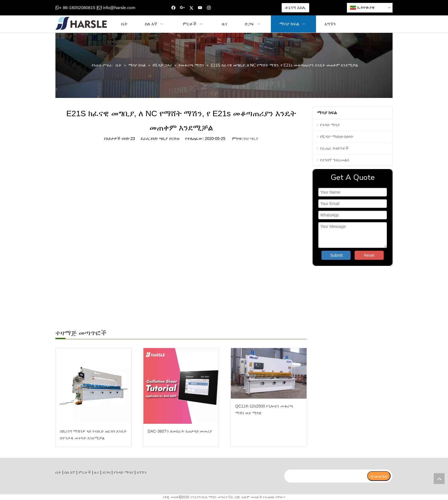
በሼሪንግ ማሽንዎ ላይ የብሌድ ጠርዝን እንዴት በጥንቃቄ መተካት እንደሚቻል (93, 435)
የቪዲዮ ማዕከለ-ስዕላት (337, 136)
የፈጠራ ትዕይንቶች (334, 148)
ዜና (97, 472)
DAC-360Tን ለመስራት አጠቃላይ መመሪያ (180, 431)
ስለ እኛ (70, 472)
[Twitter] (191, 8)
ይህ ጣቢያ (251, 138)
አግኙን (142, 472)
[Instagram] (209, 8)
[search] (325, 476)
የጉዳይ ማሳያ (330, 125)
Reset (369, 255)
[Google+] (182, 8)
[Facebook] (174, 8)
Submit (337, 255)
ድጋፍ (107, 472)
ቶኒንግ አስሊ (295, 8)
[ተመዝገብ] (379, 476)
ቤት (58, 472)
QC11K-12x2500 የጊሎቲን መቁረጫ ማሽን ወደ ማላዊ (264, 409)
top (439, 479)
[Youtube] (200, 8)
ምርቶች (85, 472)
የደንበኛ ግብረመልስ (335, 160)
